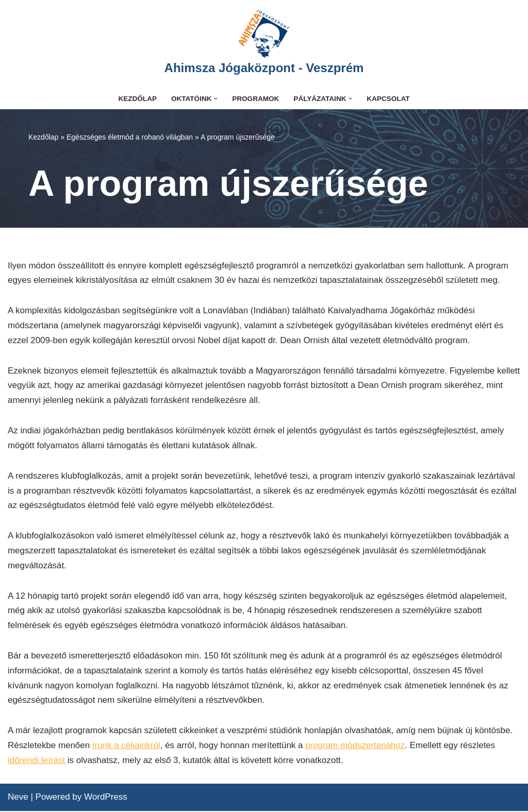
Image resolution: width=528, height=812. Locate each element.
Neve (18, 798)
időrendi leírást (37, 761)
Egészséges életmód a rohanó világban (130, 137)
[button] (216, 99)
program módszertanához (356, 746)
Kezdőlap (137, 99)
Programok (255, 99)
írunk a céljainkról (126, 746)
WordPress (106, 798)
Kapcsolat (389, 99)
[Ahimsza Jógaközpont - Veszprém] (264, 44)
